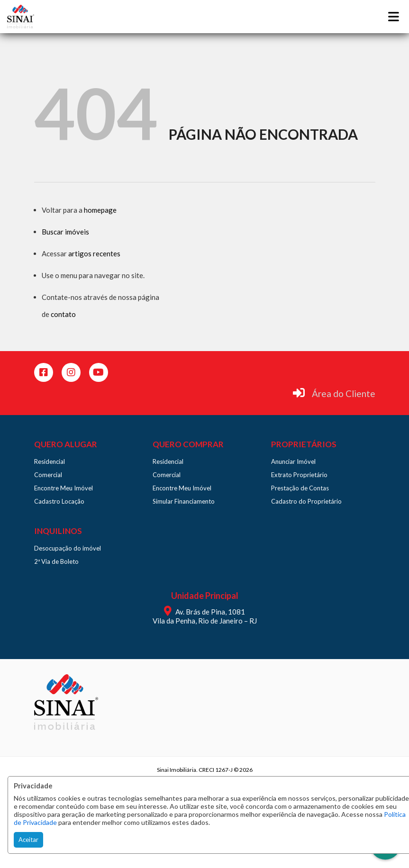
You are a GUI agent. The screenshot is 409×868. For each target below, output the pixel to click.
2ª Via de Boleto (56, 561)
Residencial (50, 461)
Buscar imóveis (65, 232)
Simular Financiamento (184, 501)
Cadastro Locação (59, 501)
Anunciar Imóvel (293, 461)
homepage (100, 210)
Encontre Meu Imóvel (64, 488)
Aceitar (28, 840)
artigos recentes (94, 253)
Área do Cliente (344, 393)
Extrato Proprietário (299, 475)
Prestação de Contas (300, 488)
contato (63, 314)
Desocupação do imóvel (68, 548)
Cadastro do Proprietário (306, 501)
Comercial (48, 475)
